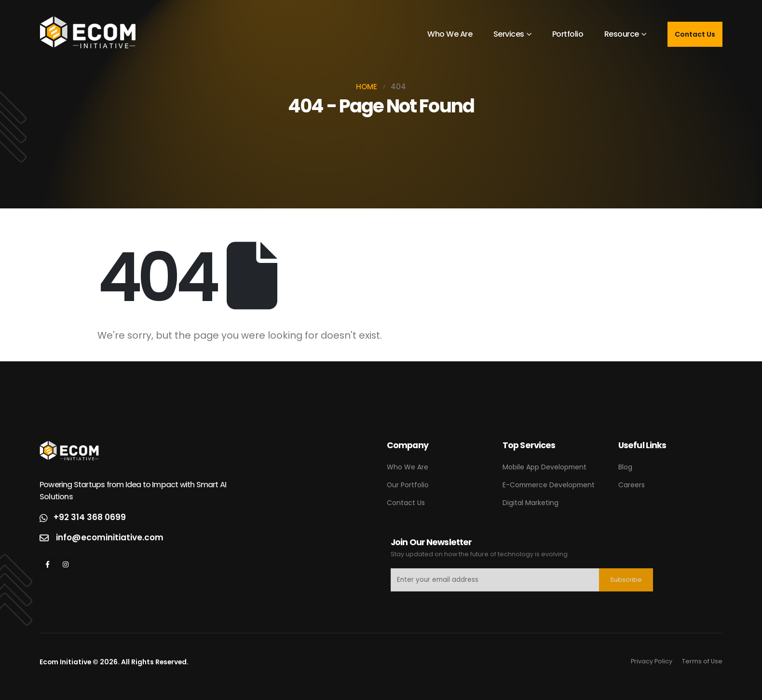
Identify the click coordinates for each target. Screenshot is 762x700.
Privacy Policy (652, 661)
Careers (632, 485)
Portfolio (568, 34)
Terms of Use (702, 661)
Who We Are (450, 34)
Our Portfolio (408, 485)
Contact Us (695, 34)
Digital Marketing (531, 503)
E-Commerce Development (549, 485)
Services (509, 34)
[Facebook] (48, 564)
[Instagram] (65, 564)
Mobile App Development (544, 467)
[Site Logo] (88, 34)
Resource (622, 34)
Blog (625, 467)
